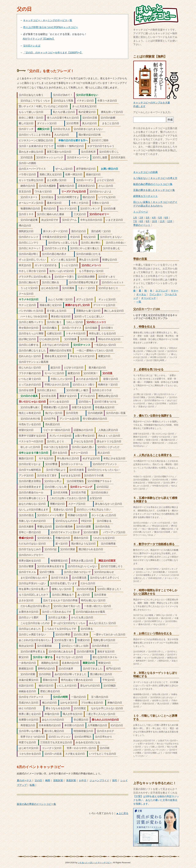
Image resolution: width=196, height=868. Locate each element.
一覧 (139, 302)
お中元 (83, 780)
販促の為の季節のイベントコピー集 (36, 804)
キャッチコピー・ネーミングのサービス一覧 (48, 20)
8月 (141, 221)
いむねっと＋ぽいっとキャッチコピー (95, 863)
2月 (141, 218)
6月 (167, 218)
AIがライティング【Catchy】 (39, 39)
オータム (141, 294)
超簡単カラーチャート (145, 196)
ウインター (155, 294)
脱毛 (115, 780)
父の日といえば (32, 46)
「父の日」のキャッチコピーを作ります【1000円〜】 (53, 53)
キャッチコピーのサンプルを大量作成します (156, 103)
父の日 (38, 780)
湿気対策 (58, 780)
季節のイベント (142, 225)
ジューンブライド (99, 780)
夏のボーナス (24, 780)
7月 (135, 221)
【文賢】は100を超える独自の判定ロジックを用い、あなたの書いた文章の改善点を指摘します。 (156, 800)
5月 (160, 218)
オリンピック (149, 298)
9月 (148, 221)
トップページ (141, 212)
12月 (170, 221)
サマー (175, 291)
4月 (154, 218)
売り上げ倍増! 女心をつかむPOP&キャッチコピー (50, 27)
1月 (135, 218)
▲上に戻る (122, 813)
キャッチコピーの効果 (145, 172)
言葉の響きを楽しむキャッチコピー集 (154, 190)
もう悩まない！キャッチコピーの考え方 (155, 178)
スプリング (162, 291)
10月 (155, 221)
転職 (32, 785)
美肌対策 (71, 780)
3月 (148, 218)
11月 (162, 221)
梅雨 (48, 780)
